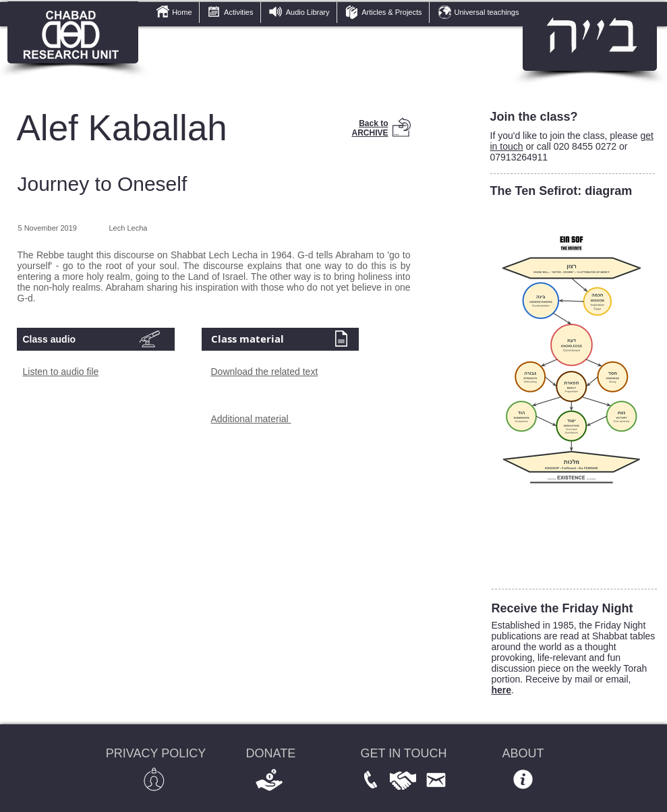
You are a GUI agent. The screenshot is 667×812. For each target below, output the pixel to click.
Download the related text (265, 372)
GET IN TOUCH (404, 753)
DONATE (271, 753)
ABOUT (523, 753)
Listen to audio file (61, 372)
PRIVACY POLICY (156, 753)
